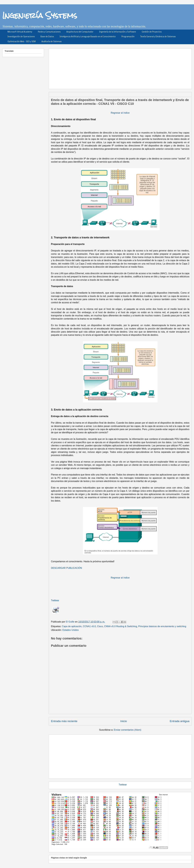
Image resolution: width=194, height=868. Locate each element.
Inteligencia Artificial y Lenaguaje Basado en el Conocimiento (88, 37)
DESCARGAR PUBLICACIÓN (66, 568)
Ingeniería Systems (40, 15)
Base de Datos (47, 37)
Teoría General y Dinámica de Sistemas (158, 37)
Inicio (124, 721)
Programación (128, 37)
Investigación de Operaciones (21, 37)
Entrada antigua (180, 721)
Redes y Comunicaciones (49, 32)
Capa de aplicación (72, 626)
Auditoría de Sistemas (51, 42)
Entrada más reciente (64, 721)
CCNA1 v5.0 (89, 626)
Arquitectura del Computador (80, 32)
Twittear (55, 600)
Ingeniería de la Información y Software (118, 32)
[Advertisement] (120, 756)
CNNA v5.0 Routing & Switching (121, 626)
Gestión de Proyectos (152, 32)
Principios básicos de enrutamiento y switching (162, 626)
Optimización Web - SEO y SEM (22, 42)
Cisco (100, 626)
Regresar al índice (120, 113)
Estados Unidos (71, 630)
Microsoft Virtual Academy (20, 32)
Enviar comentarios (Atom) (127, 730)
